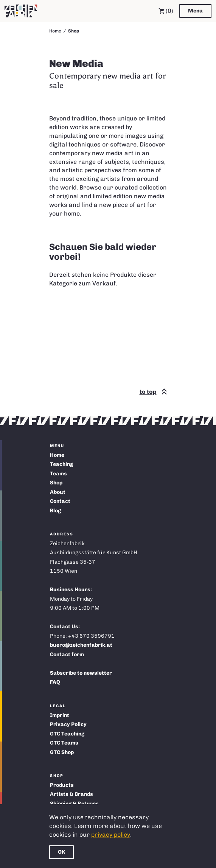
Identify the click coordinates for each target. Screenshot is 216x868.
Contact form (67, 654)
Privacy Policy (68, 724)
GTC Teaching (67, 734)
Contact (60, 501)
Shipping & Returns (74, 804)
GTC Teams (64, 743)
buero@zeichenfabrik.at (81, 645)
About (58, 492)
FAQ (55, 682)
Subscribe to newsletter (81, 673)
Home (55, 31)
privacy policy (111, 835)
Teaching (61, 464)
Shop (56, 483)
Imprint (60, 715)
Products (62, 785)
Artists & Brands (71, 794)
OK (61, 852)
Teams (58, 474)
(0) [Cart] (166, 11)
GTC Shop (62, 752)
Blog (55, 511)
